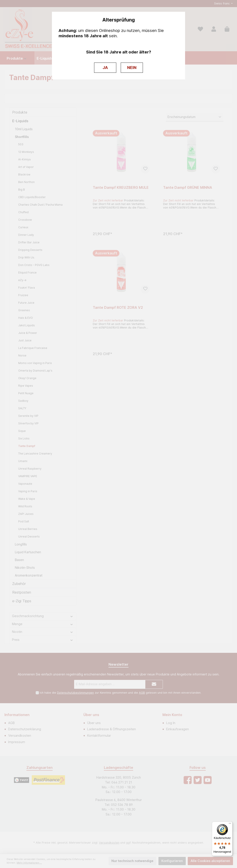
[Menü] (230, 824)
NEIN (132, 68)
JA (105, 68)
